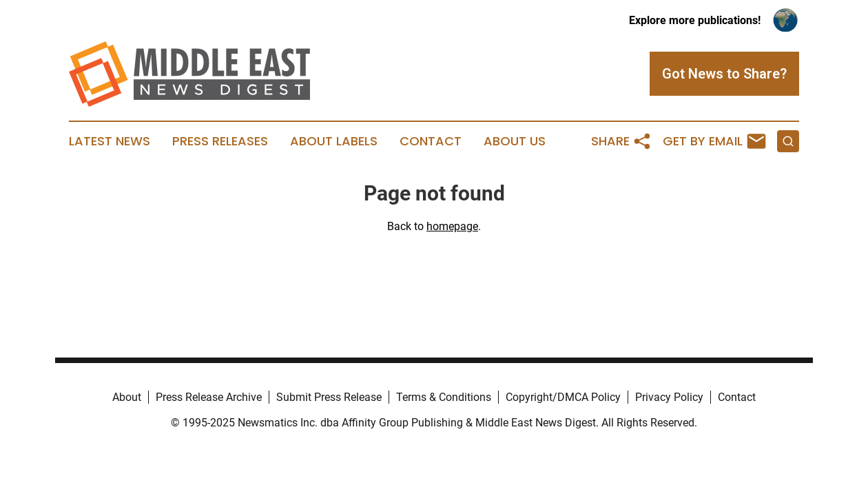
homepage (452, 226)
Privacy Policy (669, 397)
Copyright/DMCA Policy (563, 397)
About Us (515, 141)
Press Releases (220, 141)
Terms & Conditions (444, 397)
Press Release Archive (209, 397)
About (127, 397)
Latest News (110, 141)
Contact (431, 141)
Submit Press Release (329, 397)
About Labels (334, 141)
